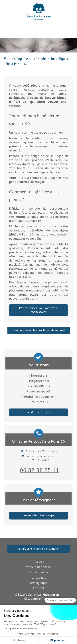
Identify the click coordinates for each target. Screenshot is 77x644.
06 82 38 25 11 (39, 470)
